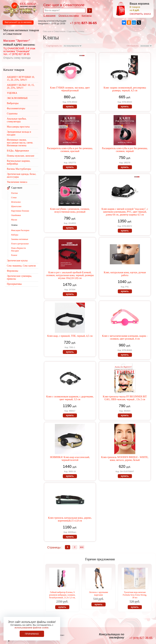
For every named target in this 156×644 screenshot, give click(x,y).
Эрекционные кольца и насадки (19, 133)
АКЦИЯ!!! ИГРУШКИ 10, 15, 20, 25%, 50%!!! (21, 78)
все (82, 547)
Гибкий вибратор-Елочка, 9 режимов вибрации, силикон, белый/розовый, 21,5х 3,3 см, (62, 595)
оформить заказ (140, 14)
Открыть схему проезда (17, 58)
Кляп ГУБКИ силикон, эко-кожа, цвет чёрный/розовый (70, 89)
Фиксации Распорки (20, 230)
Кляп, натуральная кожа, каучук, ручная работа (125, 274)
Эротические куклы (17, 261)
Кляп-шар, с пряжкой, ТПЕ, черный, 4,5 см (70, 336)
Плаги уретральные (20, 244)
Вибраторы (13, 103)
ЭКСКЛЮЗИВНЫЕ (17, 98)
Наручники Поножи (20, 211)
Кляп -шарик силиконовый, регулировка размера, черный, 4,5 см (125, 89)
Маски (14, 220)
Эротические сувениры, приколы (19, 277)
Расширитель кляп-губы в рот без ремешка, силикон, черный (125, 150)
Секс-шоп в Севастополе (54, 31)
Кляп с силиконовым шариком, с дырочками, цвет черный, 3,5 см (70, 398)
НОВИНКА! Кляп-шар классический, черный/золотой (70, 459)
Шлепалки (16, 202)
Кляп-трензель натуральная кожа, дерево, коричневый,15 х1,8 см (70, 519)
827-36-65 (83, 23)
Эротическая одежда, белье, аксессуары (21, 175)
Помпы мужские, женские (21, 156)
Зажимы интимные (20, 239)
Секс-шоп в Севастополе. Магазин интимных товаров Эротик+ (19, 9)
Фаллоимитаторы (16, 108)
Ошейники (16, 215)
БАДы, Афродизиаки (18, 151)
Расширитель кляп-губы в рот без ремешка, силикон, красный (70, 150)
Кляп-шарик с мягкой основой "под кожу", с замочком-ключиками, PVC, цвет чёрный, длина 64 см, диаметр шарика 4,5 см (125, 212)
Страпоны (12, 114)
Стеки (14, 198)
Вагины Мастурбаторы (19, 169)
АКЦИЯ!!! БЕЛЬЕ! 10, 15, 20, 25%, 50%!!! (21, 86)
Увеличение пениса (17, 182)
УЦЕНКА (12, 93)
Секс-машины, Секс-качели (21, 266)
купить (70, 106)
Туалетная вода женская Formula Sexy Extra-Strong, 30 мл (135, 595)
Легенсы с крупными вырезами (98, 594)
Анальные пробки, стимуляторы (17, 120)
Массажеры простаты (18, 127)
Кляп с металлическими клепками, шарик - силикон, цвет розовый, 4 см (125, 337)
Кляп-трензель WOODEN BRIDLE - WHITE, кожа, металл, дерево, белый (125, 459)
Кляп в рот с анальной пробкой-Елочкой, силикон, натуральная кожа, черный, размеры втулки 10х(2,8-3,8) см (70, 275)
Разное (14, 255)
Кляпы (15, 225)
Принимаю (32, 634)
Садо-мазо (72, 31)
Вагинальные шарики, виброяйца (19, 162)
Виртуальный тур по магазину (18, 22)
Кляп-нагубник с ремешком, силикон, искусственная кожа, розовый (70, 210)
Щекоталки (16, 206)
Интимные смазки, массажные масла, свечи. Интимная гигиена (20, 143)
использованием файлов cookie (31, 628)
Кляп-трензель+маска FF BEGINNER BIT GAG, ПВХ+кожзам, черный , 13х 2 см (125, 398)
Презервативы (14, 284)
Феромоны (13, 271)
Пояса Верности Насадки (18, 249)
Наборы (15, 235)
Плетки (14, 193)
